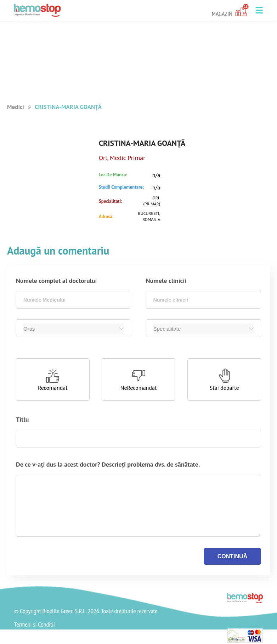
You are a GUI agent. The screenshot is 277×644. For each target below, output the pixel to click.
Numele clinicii (166, 281)
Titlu (22, 419)
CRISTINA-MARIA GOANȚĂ (68, 107)
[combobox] (74, 300)
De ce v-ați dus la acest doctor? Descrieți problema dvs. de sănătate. (108, 464)
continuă (232, 556)
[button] (259, 10)
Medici (16, 107)
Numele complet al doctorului (56, 281)
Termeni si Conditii (35, 625)
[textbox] (74, 300)
